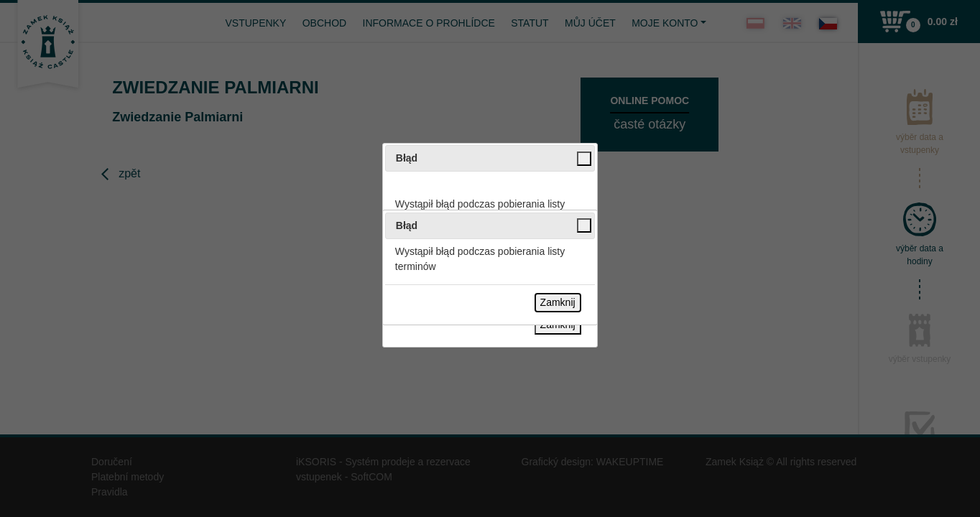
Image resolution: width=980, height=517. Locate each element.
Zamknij (558, 302)
